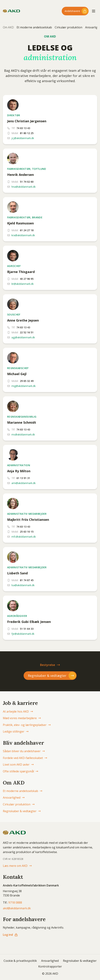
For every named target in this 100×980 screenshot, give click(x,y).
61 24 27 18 (27, 230)
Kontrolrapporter (50, 966)
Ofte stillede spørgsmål (21, 771)
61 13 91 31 (23, 478)
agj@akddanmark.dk (23, 337)
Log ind (10, 935)
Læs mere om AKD (17, 866)
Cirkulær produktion (69, 27)
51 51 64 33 (27, 629)
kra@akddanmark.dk (23, 235)
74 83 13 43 (23, 128)
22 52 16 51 (27, 332)
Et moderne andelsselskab (34, 27)
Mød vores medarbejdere (22, 718)
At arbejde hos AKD (18, 711)
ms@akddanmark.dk (23, 434)
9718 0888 (15, 903)
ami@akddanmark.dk (24, 483)
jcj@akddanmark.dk (23, 138)
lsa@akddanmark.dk (23, 585)
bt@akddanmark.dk (23, 284)
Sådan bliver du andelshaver (24, 751)
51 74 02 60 (27, 182)
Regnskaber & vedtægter (22, 811)
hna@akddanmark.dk (24, 187)
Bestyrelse (50, 665)
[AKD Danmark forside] (11, 11)
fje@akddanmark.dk (23, 634)
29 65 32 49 (27, 381)
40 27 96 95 (27, 279)
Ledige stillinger (16, 731)
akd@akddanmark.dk (17, 908)
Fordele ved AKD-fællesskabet (25, 758)
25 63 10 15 (27, 532)
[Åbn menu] (94, 11)
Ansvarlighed (14, 798)
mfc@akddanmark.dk (24, 537)
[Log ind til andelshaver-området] (75, 11)
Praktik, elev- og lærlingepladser (27, 725)
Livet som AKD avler (18, 765)
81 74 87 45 (27, 580)
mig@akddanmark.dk (24, 386)
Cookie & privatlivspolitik (20, 961)
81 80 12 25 (27, 133)
